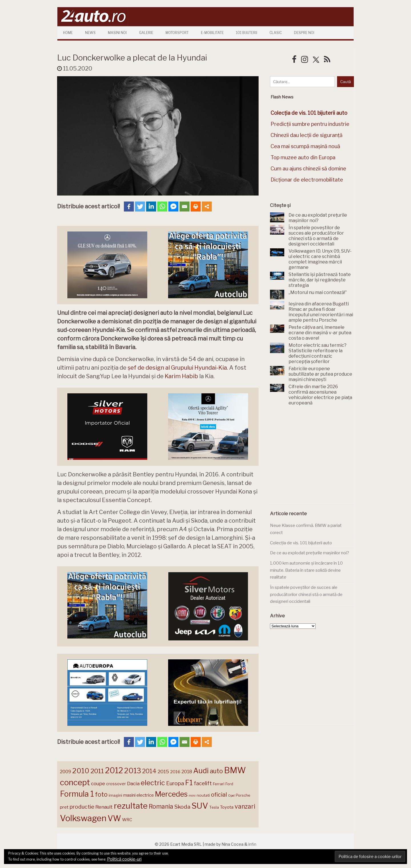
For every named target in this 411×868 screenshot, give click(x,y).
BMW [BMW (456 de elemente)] (235, 770)
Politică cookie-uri (124, 859)
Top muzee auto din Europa (303, 157)
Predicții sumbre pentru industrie (310, 124)
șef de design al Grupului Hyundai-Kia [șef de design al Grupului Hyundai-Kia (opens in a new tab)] (177, 368)
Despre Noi (304, 33)
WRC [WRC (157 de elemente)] (127, 820)
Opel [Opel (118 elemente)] (231, 796)
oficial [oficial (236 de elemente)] (219, 795)
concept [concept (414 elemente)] (75, 782)
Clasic (276, 33)
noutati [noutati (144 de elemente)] (203, 795)
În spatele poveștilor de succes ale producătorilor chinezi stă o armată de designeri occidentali (306, 594)
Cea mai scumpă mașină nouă (305, 146)
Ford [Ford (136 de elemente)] (229, 784)
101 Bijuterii (247, 33)
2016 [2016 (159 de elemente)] (175, 772)
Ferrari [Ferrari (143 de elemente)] (219, 784)
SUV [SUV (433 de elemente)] (200, 806)
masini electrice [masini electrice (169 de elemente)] (139, 795)
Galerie (146, 33)
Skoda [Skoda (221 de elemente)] (182, 807)
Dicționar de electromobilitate (307, 180)
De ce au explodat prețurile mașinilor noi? (310, 553)
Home (68, 33)
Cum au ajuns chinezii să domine (308, 169)
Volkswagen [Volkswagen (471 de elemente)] (83, 818)
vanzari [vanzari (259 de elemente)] (245, 806)
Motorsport (177, 33)
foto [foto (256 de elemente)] (101, 795)
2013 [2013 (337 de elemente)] (133, 771)
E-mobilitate (212, 33)
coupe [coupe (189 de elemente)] (98, 784)
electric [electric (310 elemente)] (153, 783)
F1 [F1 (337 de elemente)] (189, 783)
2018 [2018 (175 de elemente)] (187, 772)
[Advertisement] (313, 458)
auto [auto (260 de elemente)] (216, 771)
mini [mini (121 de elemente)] (192, 796)
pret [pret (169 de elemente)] (64, 807)
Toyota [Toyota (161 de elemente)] (227, 807)
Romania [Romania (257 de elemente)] (161, 806)
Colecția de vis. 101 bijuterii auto (301, 543)
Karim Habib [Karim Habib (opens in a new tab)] (181, 376)
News (90, 33)
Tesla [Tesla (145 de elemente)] (214, 807)
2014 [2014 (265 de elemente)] (149, 771)
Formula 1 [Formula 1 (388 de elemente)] (77, 794)
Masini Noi (117, 33)
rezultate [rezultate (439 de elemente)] (131, 806)
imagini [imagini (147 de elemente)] (115, 795)
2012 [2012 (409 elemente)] (114, 771)
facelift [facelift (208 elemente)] (203, 783)
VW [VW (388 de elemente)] (114, 818)
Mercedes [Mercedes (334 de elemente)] (171, 794)
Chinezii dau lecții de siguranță (307, 135)
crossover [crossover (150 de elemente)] (116, 784)
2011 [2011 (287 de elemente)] (97, 771)
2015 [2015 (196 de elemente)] (163, 771)
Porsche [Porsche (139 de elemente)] (243, 795)
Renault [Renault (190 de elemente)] (104, 807)
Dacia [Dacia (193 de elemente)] (133, 783)
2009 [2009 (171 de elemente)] (66, 772)
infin (252, 844)
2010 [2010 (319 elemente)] (81, 771)
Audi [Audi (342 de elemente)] (201, 771)
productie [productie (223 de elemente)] (82, 807)
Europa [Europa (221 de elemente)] (175, 783)
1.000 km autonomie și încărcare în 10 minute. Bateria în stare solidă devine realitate (306, 570)
